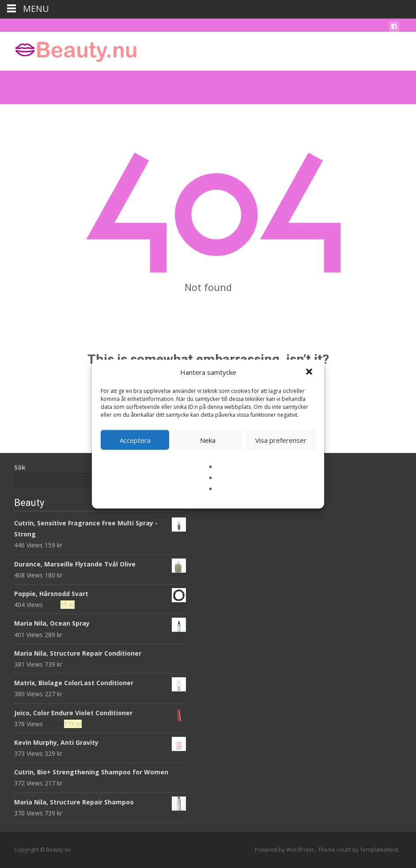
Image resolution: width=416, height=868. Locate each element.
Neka (208, 440)
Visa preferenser (281, 440)
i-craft (344, 850)
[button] (310, 372)
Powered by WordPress (285, 850)
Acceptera (135, 440)
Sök (20, 467)
